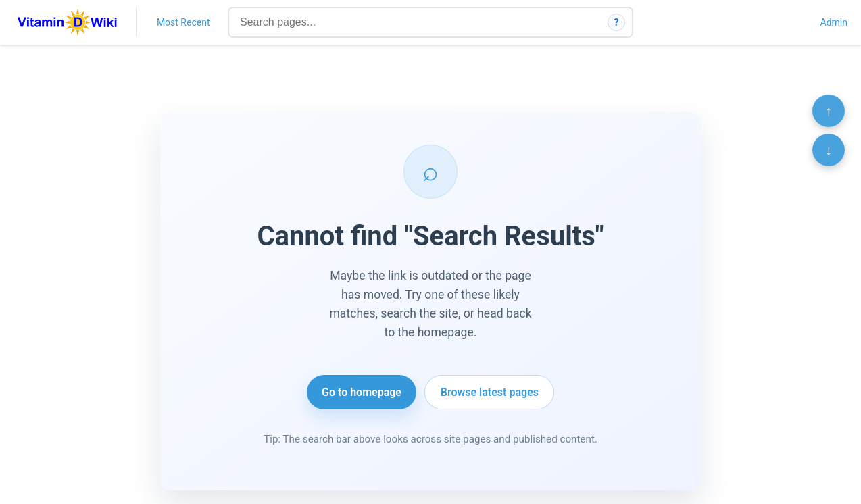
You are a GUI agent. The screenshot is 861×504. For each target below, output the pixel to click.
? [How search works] (617, 22)
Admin (834, 22)
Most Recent (183, 22)
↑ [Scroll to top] (829, 111)
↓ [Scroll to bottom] (829, 150)
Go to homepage (362, 392)
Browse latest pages (490, 392)
